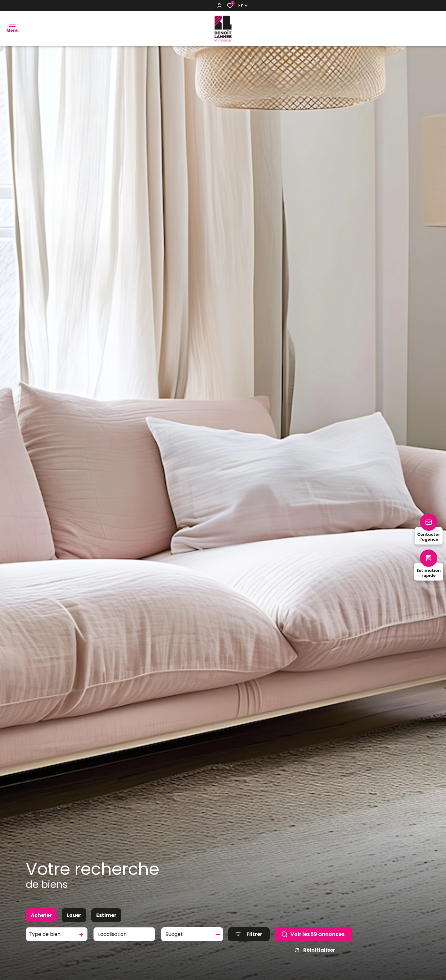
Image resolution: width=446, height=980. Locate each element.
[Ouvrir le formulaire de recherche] (249, 939)
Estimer (106, 921)
